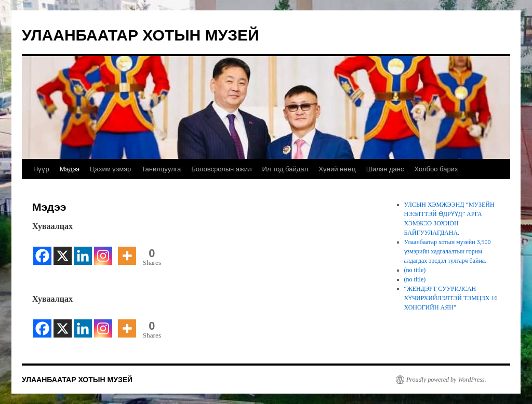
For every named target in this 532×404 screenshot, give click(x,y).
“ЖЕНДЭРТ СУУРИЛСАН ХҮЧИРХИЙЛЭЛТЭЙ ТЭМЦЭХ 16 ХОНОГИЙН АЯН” (451, 298)
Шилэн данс (385, 169)
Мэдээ (70, 169)
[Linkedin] (83, 250)
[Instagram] (103, 250)
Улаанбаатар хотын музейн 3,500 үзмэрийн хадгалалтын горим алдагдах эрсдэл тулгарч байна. (448, 251)
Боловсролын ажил (221, 169)
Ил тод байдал (285, 169)
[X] (63, 250)
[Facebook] (42, 250)
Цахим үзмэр (110, 169)
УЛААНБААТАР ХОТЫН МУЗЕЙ (141, 35)
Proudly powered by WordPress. (446, 380)
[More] (127, 250)
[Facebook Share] (115, 251)
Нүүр (41, 169)
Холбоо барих (436, 169)
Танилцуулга (161, 169)
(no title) (415, 270)
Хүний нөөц (337, 169)
